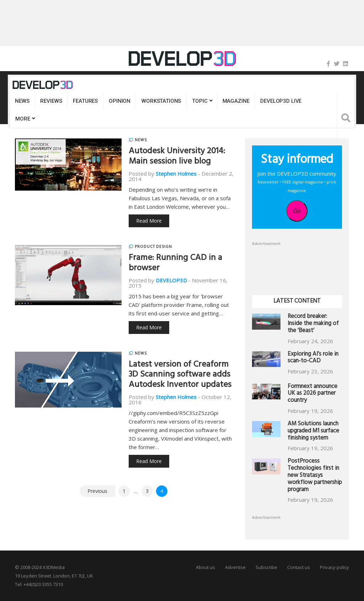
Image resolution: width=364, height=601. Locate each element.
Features (85, 101)
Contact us (299, 567)
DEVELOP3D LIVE (281, 101)
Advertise (235, 567)
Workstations (161, 101)
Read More (149, 221)
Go (297, 211)
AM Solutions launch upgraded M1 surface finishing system (313, 432)
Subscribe (266, 567)
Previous (97, 491)
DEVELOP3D (171, 280)
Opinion (120, 101)
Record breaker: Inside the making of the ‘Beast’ (313, 324)
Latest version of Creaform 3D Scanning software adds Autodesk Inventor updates (180, 376)
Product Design (153, 246)
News (22, 101)
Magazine (236, 101)
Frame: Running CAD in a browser (175, 264)
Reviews (51, 101)
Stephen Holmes (176, 174)
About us (205, 567)
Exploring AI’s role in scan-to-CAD (313, 358)
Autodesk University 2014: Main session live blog (177, 157)
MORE (23, 119)
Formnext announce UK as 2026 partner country (312, 394)
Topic (200, 101)
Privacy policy (334, 567)
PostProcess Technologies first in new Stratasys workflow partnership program (315, 476)
